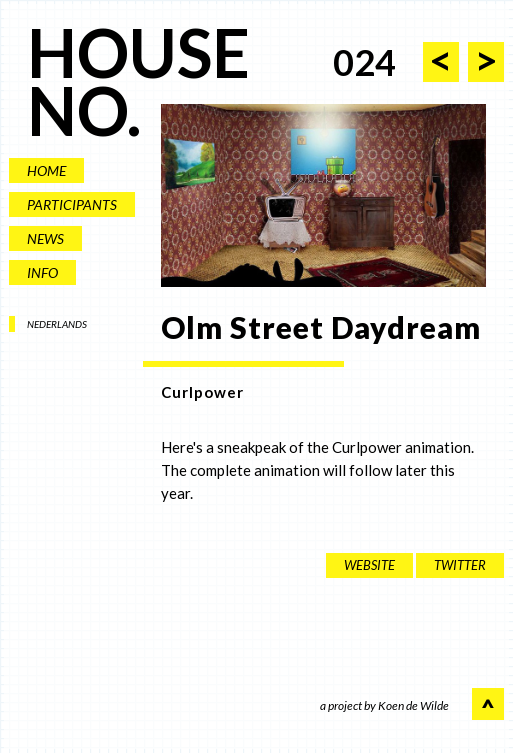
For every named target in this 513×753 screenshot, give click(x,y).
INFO (42, 272)
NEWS (45, 238)
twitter (460, 565)
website (369, 565)
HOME (46, 170)
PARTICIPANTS (72, 204)
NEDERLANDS (57, 324)
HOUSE (138, 52)
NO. (84, 110)
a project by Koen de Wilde (384, 706)
